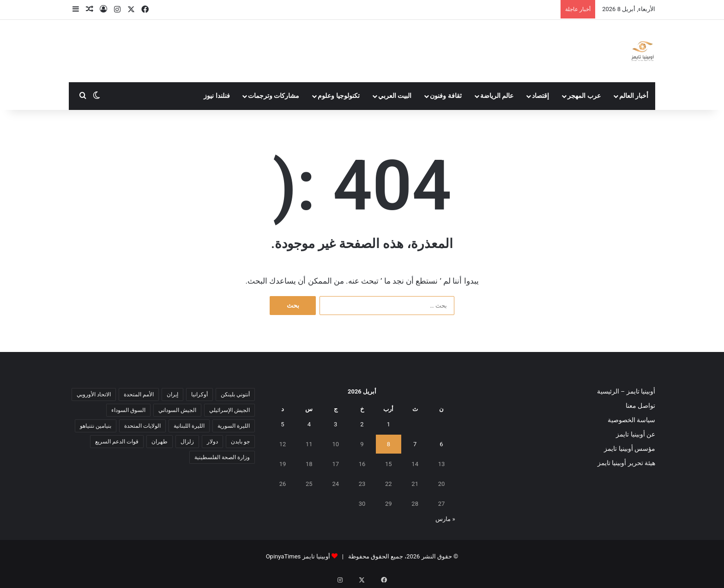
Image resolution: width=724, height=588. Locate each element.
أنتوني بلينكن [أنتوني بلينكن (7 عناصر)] (235, 394)
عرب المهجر (584, 96)
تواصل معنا (640, 406)
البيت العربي (395, 96)
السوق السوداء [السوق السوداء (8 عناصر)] (128, 410)
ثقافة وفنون (446, 96)
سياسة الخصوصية (631, 420)
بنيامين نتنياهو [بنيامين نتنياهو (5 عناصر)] (96, 426)
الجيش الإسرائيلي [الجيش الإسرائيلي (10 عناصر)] (229, 410)
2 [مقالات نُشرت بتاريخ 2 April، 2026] (362, 424)
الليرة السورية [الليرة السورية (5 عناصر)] (234, 426)
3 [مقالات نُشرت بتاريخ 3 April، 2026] (335, 424)
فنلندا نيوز (217, 96)
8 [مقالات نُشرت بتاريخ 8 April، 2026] (389, 444)
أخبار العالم (634, 96)
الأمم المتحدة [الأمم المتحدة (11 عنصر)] (139, 394)
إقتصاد (540, 96)
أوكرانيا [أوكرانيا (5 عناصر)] (199, 394)
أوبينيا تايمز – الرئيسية (626, 391)
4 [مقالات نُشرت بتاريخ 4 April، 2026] (309, 424)
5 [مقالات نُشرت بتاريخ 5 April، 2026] (282, 424)
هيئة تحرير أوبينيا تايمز (626, 463)
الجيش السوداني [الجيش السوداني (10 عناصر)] (177, 410)
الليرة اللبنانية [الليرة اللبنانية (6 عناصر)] (189, 426)
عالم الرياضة (497, 96)
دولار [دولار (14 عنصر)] (212, 442)
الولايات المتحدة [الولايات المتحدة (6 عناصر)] (142, 426)
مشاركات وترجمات (274, 96)
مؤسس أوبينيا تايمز (630, 449)
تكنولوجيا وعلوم (339, 96)
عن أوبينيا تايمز (636, 434)
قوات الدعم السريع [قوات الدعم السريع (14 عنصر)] (117, 442)
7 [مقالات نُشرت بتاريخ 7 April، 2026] (415, 444)
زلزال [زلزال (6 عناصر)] (187, 442)
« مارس (445, 519)
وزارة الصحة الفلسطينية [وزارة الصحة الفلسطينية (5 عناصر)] (222, 457)
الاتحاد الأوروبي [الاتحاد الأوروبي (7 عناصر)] (94, 394)
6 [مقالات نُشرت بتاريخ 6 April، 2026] (441, 444)
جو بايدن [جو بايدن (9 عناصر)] (240, 442)
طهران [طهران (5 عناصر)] (160, 442)
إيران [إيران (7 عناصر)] (172, 394)
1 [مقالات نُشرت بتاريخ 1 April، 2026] (389, 424)
